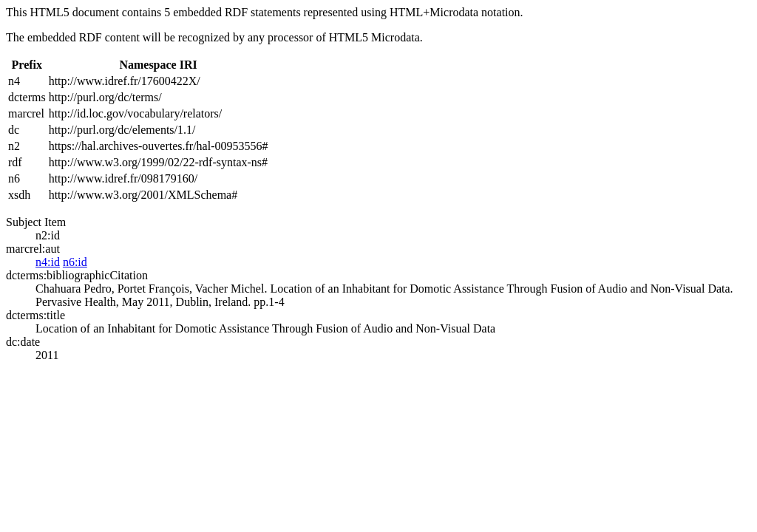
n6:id (75, 262)
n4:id (48, 262)
